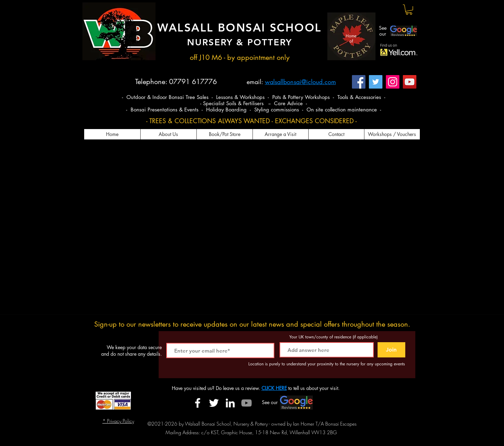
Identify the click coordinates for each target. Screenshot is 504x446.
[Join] (391, 350)
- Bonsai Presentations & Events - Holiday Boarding (187, 110)
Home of (351, 38)
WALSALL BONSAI (213, 27)
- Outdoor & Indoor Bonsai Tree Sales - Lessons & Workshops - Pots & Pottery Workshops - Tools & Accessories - (254, 97)
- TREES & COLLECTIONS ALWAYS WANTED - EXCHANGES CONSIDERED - (251, 121)
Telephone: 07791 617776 (176, 82)
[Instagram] (393, 82)
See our (383, 31)
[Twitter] (376, 82)
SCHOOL (296, 27)
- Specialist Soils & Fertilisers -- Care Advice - (254, 103)
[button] (409, 10)
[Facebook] (359, 82)
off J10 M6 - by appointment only (240, 57)
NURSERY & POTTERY (240, 42)
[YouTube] (410, 82)
